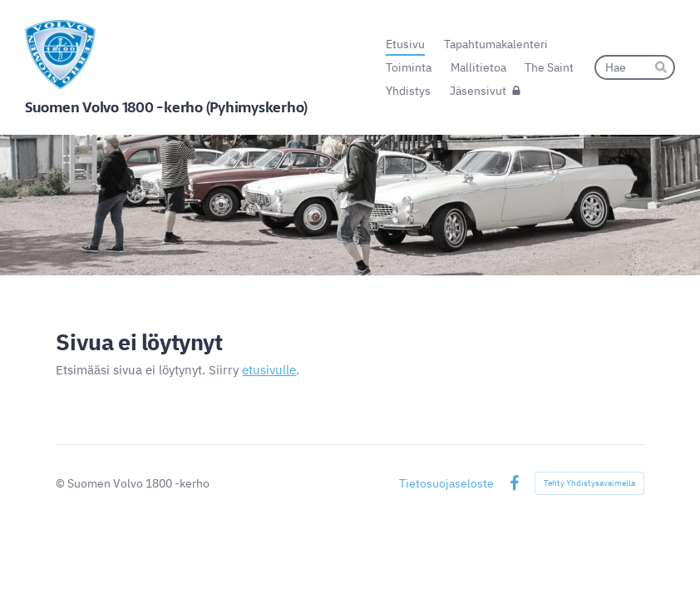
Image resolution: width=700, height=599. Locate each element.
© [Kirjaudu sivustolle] (62, 483)
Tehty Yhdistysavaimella (589, 483)
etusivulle (269, 370)
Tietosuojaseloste (446, 483)
